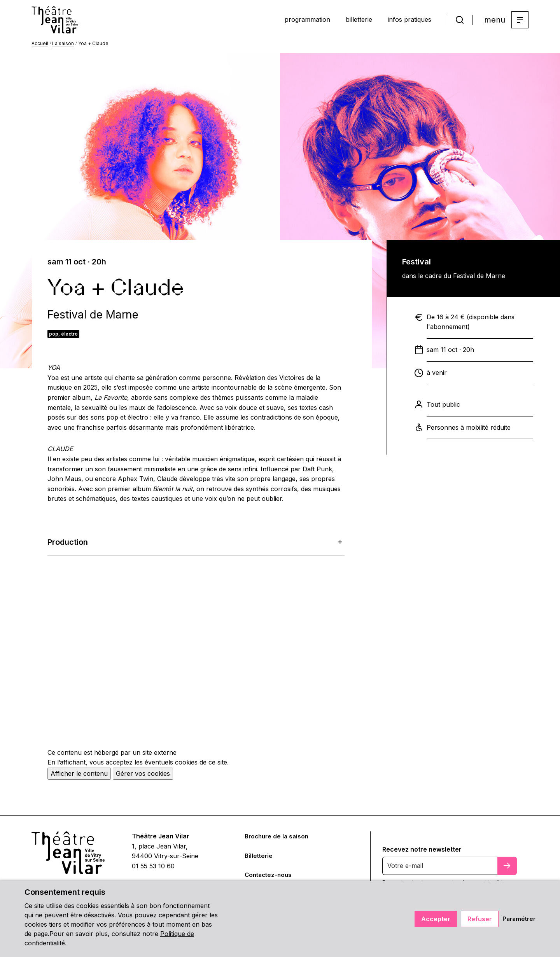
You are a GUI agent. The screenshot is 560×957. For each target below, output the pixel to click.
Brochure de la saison (278, 839)
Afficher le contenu (79, 777)
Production (196, 545)
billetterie (344, 21)
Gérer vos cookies (143, 777)
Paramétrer (518, 919)
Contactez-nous (270, 878)
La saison (63, 46)
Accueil (40, 46)
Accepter (433, 919)
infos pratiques (404, 21)
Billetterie (259, 859)
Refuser (477, 919)
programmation (283, 21)
